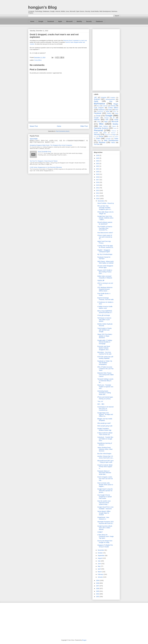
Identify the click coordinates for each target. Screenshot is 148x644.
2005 (98, 591)
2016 (98, 182)
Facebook (51, 21)
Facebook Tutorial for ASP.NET (104, 258)
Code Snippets (99, 108)
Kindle (116, 120)
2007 (98, 586)
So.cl (95, 137)
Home (32, 21)
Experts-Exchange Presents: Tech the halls (105, 299)
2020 (98, 172)
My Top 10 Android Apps (105, 254)
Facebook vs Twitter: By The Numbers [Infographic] (105, 363)
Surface (116, 137)
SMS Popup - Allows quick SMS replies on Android (105, 262)
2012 (98, 193)
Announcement (110, 99)
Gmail (98, 116)
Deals (110, 110)
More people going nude (105, 426)
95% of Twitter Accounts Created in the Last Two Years (105, 369)
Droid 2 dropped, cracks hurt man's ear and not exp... (105, 479)
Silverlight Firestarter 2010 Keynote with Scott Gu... (106, 523)
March (100, 572)
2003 (98, 597)
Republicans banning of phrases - (105, 444)
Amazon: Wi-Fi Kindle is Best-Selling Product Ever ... (105, 272)
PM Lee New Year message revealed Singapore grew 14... (105, 208)
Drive (108, 111)
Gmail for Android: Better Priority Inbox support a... (105, 467)
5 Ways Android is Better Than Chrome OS (105, 434)
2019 (98, 174)
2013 (98, 190)
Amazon (104, 97)
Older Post (84, 126)
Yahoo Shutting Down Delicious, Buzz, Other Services (105, 449)
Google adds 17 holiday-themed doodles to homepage (105, 342)
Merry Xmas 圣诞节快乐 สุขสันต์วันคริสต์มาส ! (105, 312)
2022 (98, 166)
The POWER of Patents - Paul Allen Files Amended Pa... (105, 228)
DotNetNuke (100, 112)
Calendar (105, 106)
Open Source (103, 126)
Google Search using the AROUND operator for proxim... (105, 491)
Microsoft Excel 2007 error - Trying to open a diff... (105, 462)
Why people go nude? (104, 423)
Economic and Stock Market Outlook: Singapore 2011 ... (104, 348)
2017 (98, 180)
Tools (98, 139)
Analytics (113, 98)
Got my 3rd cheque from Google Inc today (105, 542)
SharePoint (107, 135)
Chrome (113, 106)
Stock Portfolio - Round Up (106, 203)
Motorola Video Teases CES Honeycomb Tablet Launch (105, 375)
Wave (99, 141)
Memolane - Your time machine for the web (104, 353)
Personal (98, 130)
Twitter (116, 139)
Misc (101, 124)
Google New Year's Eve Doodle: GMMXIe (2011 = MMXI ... (105, 218)
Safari (105, 133)
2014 (98, 188)
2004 (98, 594)
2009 (98, 580)
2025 (98, 158)
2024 (98, 161)
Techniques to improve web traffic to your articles (104, 320)
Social (101, 136)
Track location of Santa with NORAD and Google (104, 330)
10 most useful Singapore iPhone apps (105, 267)
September (101, 556)
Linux (99, 122)
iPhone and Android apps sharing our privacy (105, 398)
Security (89, 21)
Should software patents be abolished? (105, 223)
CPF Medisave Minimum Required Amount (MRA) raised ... (105, 289)
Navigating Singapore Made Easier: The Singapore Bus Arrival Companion (51, 145)
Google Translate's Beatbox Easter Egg (104, 429)
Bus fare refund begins (104, 454)
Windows (102, 142)
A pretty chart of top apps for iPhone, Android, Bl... (106, 247)
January (100, 577)
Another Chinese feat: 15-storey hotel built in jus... (106, 457)
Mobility (79, 21)
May (99, 566)
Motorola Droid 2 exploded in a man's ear (75, 40)
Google (41, 21)
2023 (98, 164)
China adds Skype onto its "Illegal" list (105, 213)
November (101, 550)
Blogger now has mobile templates (105, 420)
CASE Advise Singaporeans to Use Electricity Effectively (46, 167)
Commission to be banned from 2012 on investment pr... (105, 408)
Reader (96, 133)
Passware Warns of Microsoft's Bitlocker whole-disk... (104, 473)
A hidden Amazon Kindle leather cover (105, 307)
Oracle (115, 128)
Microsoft (69, 21)
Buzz (98, 106)
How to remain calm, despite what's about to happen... (105, 485)
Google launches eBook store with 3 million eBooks (105, 528)
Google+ (97, 118)
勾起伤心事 (101, 280)
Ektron (115, 112)
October (100, 553)
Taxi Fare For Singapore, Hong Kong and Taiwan (44, 161)
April (99, 569)
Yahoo (113, 143)
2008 (98, 583)
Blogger (116, 104)
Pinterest (114, 131)
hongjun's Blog (42, 7)
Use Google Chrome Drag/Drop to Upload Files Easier (104, 497)
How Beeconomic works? (105, 233)
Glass (117, 113)
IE (114, 118)
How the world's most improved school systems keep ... (104, 503)
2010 (98, 199)
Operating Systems (101, 128)
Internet (97, 120)
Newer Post (34, 126)
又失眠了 (100, 532)
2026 (98, 155)
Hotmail (106, 118)
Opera (114, 126)
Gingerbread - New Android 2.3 (103, 518)
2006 (98, 588)
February (101, 574)
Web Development (111, 140)
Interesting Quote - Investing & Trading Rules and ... (104, 393)
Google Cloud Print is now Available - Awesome (105, 508)
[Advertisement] (106, 59)
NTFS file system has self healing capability (105, 358)
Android (97, 99)
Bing (111, 101)
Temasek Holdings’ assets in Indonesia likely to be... (105, 381)
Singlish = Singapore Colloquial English (104, 251)
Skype (114, 135)
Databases (99, 21)
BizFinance (99, 104)
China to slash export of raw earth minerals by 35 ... (105, 237)
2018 (98, 177)
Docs (117, 110)
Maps (106, 122)
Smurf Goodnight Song (44, 152)
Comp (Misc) (38, 60)
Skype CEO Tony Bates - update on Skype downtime (105, 336)
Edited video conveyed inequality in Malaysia (105, 277)
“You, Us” (100, 401)
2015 (98, 185)
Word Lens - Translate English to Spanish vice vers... (105, 387)
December (101, 201)
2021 (98, 169)
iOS (107, 120)
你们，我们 (101, 404)
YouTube (97, 144)
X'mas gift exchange (104, 315)
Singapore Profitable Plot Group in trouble (105, 546)
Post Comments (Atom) (63, 131)
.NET (96, 97)
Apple (60, 21)
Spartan (110, 137)
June (99, 564)
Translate (108, 139)
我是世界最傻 (34, 139)
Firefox (109, 113)
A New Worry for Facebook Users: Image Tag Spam (106, 536)
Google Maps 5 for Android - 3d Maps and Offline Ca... (105, 415)
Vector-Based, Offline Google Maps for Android (104, 513)
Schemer (113, 133)
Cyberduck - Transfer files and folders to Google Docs (105, 439)
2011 (98, 196)
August (100, 558)
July (99, 561)
